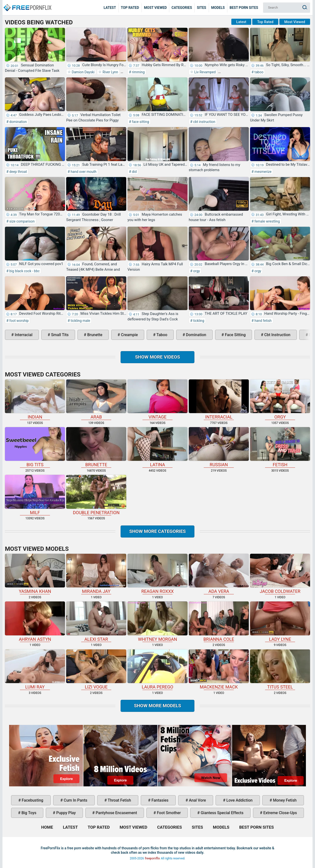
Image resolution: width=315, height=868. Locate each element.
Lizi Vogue (96, 669)
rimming (138, 72)
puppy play (66, 813)
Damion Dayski (83, 72)
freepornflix (152, 858)
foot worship (19, 321)
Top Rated (130, 8)
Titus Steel (280, 669)
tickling (198, 321)
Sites (202, 8)
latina (157, 447)
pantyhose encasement (116, 813)
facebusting (32, 800)
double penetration (96, 495)
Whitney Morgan (157, 621)
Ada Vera (219, 574)
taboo (259, 72)
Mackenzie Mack (219, 669)
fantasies (159, 800)
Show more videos (158, 357)
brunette (94, 335)
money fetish (284, 800)
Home (27, 4)
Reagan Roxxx (157, 574)
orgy (196, 271)
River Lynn (110, 72)
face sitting (140, 122)
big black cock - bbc (24, 271)
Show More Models (157, 706)
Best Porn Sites (244, 8)
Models (218, 8)
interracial (23, 335)
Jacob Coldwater (280, 574)
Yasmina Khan (35, 574)
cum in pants (75, 800)
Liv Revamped (205, 72)
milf (35, 495)
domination (18, 122)
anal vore (197, 800)
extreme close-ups (280, 813)
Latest (110, 8)
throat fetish (119, 800)
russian (219, 447)
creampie (129, 335)
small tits (59, 335)
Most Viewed (155, 8)
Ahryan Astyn (35, 621)
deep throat (18, 172)
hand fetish (263, 321)
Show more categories (157, 531)
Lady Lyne (280, 621)
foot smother (168, 813)
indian (35, 399)
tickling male (80, 321)
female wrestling (267, 221)
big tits (35, 447)
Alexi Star (96, 621)
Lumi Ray (35, 669)
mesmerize (263, 172)
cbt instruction (204, 122)
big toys (28, 813)
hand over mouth (83, 172)
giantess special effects (221, 813)
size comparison (22, 221)
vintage (157, 399)
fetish (280, 447)
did (134, 172)
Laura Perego (157, 669)
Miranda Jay (96, 574)
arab (96, 399)
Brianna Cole (219, 621)
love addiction (239, 800)
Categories (182, 8)
